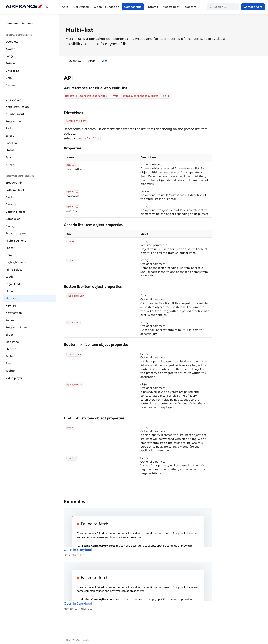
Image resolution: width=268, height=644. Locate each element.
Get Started (81, 7)
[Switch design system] (47, 7)
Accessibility (171, 7)
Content (191, 7)
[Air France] (24, 7)
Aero (65, 7)
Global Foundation (106, 7)
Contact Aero (253, 7)
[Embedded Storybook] (138, 528)
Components (133, 7)
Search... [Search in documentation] (218, 7)
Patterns (152, 7)
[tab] (75, 61)
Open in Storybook (78, 550)
